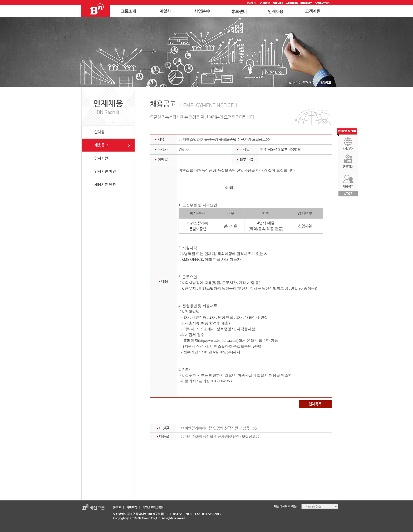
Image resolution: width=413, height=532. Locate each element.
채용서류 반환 (105, 184)
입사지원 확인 (105, 171)
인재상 (99, 132)
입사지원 (101, 158)
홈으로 (117, 507)
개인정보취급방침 (153, 507)
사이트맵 (132, 507)
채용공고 (101, 145)
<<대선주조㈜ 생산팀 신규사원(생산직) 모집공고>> (220, 436)
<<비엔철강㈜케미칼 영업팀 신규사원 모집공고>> (219, 428)
